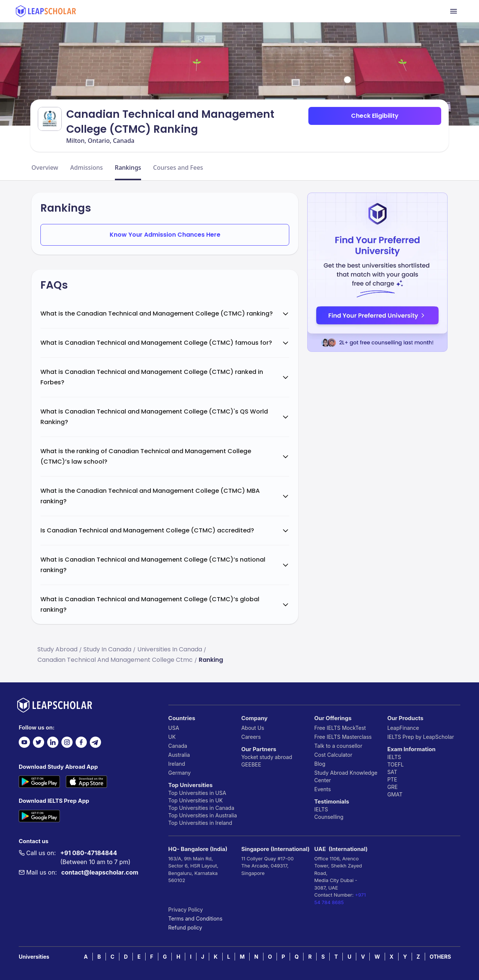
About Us (253, 728)
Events (323, 789)
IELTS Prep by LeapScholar (421, 737)
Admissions (86, 168)
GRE (393, 787)
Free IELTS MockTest (340, 728)
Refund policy (185, 927)
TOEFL (396, 764)
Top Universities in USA (197, 793)
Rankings (128, 168)
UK (172, 737)
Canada (178, 746)
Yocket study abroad (267, 757)
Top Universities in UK (196, 800)
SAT (392, 772)
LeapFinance (403, 728)
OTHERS (440, 957)
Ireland (177, 764)
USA (174, 728)
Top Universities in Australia (203, 815)
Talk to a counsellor (338, 746)
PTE (392, 779)
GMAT (395, 794)
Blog (320, 764)
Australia (179, 755)
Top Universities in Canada (201, 808)
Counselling (329, 817)
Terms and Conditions (196, 918)
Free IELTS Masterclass (343, 737)
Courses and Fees (178, 168)
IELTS (321, 809)
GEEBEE (251, 764)
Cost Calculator (333, 755)
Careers (251, 737)
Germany (180, 773)
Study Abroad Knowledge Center (346, 776)
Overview (45, 168)
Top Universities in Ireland (200, 823)
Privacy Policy (186, 910)
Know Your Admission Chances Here (165, 235)
